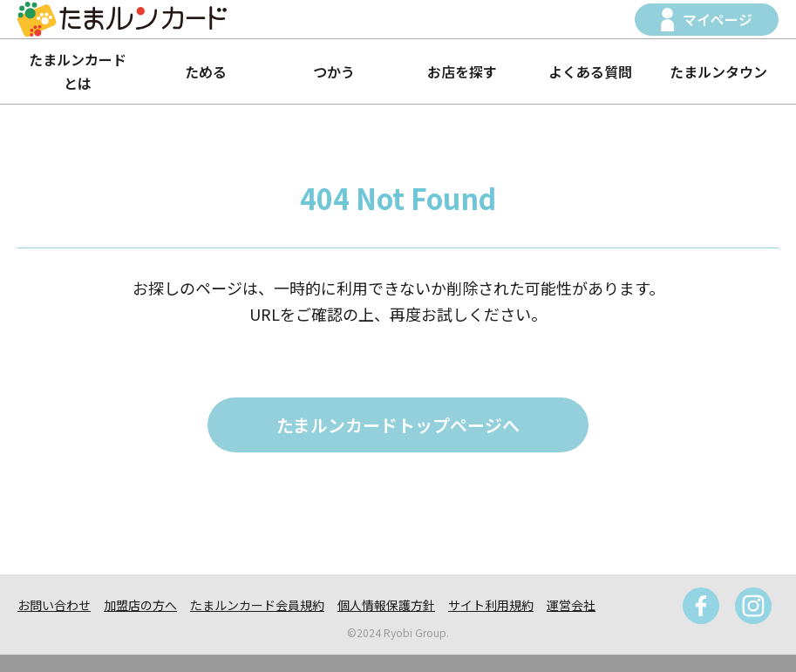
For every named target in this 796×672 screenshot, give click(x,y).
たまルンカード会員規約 (257, 605)
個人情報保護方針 (386, 605)
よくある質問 (590, 71)
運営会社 (571, 605)
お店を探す (462, 71)
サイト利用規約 (491, 605)
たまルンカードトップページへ (398, 425)
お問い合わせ (54, 605)
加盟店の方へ (140, 605)
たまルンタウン (718, 71)
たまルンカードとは (78, 71)
